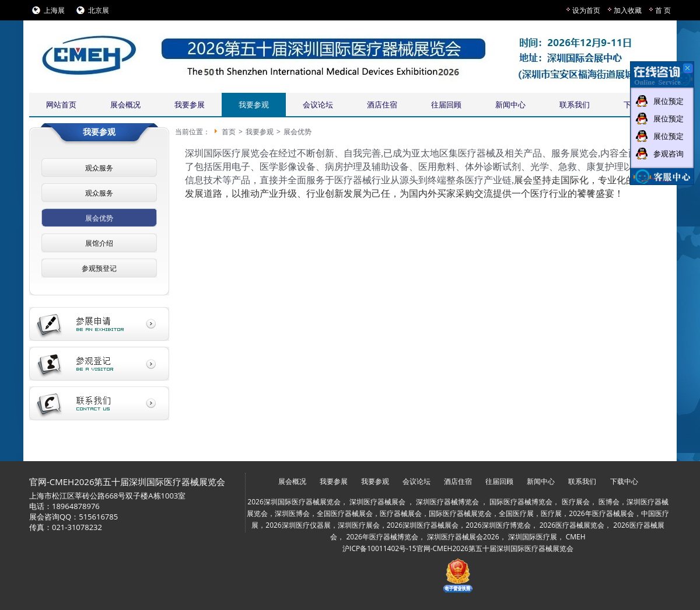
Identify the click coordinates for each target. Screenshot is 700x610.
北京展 (99, 10)
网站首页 (61, 104)
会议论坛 (318, 104)
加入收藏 (628, 10)
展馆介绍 (99, 243)
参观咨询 (668, 154)
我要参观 (254, 104)
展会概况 (125, 104)
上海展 (54, 10)
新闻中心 (510, 104)
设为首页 (586, 10)
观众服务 (99, 168)
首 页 (663, 10)
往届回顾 (446, 104)
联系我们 (575, 104)
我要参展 (190, 104)
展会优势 (99, 218)
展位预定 (668, 101)
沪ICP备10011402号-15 (379, 548)
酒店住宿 (382, 104)
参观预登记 (99, 268)
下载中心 (624, 481)
